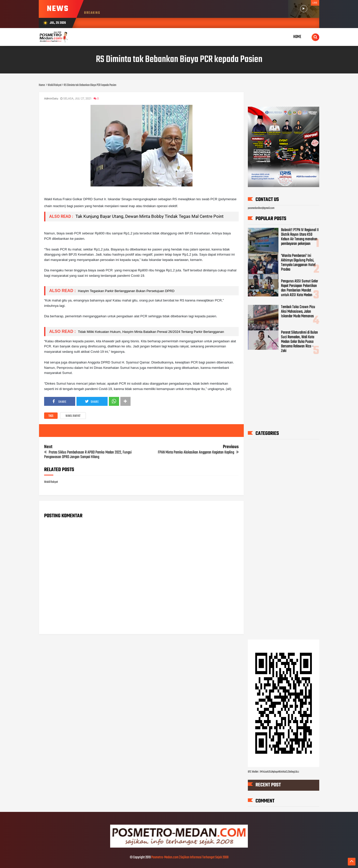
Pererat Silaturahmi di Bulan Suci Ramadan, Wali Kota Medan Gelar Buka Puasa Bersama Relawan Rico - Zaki (299, 342)
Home (297, 37)
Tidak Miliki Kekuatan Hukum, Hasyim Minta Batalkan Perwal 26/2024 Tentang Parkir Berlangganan (150, 332)
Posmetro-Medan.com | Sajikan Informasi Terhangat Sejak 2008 (190, 857)
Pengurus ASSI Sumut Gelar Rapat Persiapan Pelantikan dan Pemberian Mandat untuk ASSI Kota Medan (299, 288)
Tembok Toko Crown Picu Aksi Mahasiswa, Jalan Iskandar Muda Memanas (298, 312)
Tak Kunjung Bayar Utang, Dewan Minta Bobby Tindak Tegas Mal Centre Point (149, 216)
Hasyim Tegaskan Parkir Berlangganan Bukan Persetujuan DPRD (126, 291)
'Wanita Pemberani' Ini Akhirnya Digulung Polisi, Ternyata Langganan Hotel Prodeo (298, 263)
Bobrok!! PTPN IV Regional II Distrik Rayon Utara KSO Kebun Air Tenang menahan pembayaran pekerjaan (300, 237)
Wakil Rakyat (73, 416)
